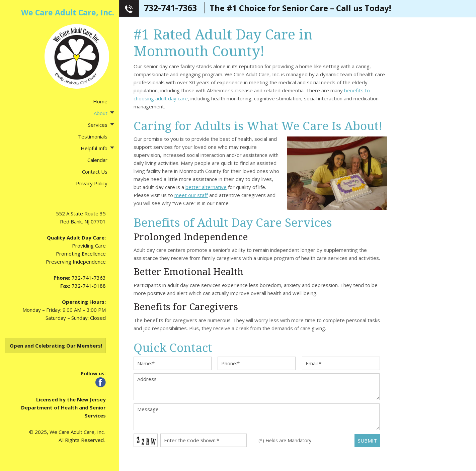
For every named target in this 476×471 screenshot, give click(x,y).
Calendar (97, 160)
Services (98, 125)
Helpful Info (94, 148)
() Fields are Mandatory (285, 440)
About (101, 113)
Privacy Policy (92, 183)
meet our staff (191, 195)
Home (100, 101)
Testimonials (93, 136)
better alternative (206, 187)
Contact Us (95, 172)
